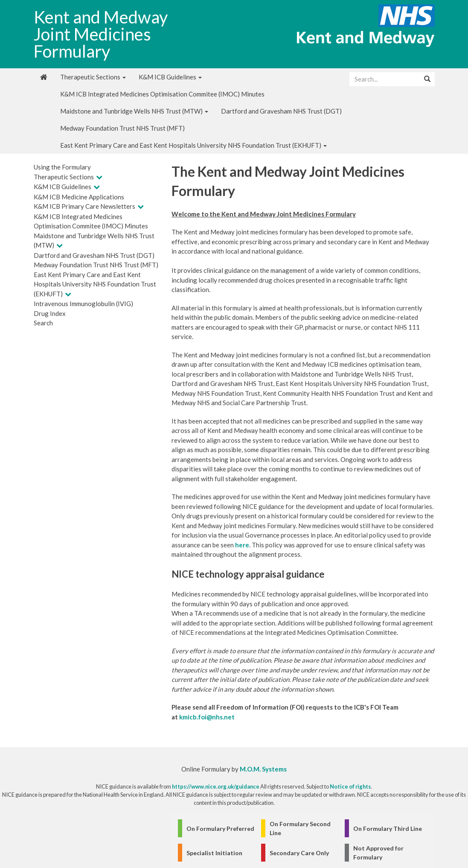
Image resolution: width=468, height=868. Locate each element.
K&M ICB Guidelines (170, 77)
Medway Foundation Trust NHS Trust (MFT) (122, 128)
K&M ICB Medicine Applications (79, 197)
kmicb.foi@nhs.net (207, 717)
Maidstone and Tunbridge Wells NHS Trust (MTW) (134, 111)
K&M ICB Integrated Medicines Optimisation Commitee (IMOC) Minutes (162, 94)
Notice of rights (350, 786)
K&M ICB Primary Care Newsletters (84, 206)
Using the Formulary (62, 167)
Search (43, 323)
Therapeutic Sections (93, 77)
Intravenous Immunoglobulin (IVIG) (83, 304)
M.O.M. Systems (263, 769)
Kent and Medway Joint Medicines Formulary (101, 34)
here (242, 545)
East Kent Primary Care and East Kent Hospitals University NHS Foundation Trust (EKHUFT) (193, 145)
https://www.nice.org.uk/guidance (216, 786)
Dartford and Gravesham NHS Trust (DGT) (281, 111)
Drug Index (50, 313)
